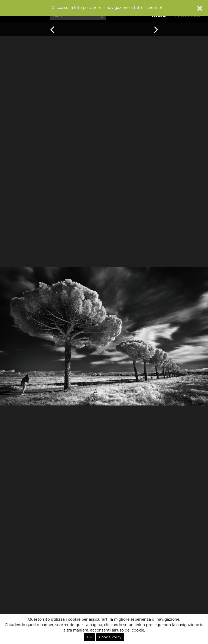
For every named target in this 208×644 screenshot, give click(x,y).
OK (90, 637)
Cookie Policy (110, 637)
